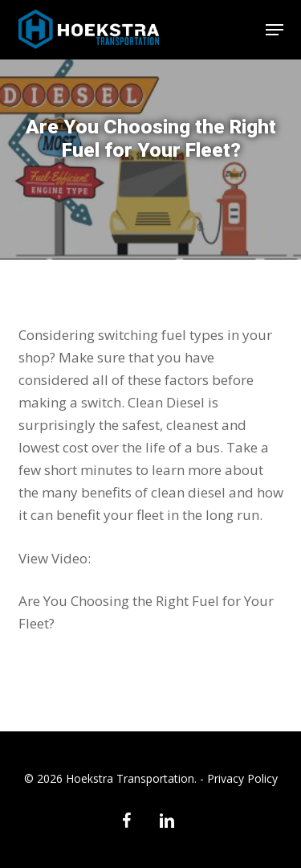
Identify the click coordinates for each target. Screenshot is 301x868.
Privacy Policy (242, 778)
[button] (275, 30)
